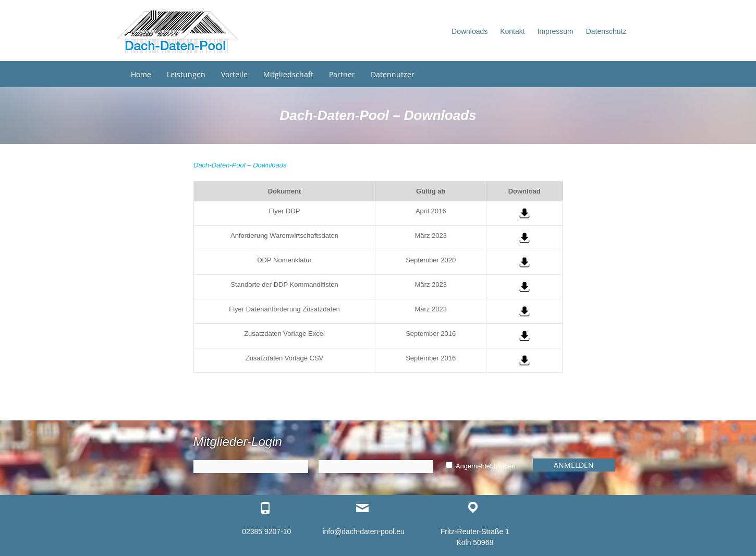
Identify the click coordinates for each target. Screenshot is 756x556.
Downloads (470, 31)
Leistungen (186, 74)
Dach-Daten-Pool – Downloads (240, 165)
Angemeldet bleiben (481, 466)
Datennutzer (393, 74)
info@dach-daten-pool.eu (363, 531)
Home (141, 74)
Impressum (556, 31)
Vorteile (234, 74)
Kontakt (512, 31)
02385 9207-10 (266, 531)
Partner (342, 74)
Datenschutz (606, 31)
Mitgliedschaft (288, 74)
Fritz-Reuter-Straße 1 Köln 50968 (475, 537)
